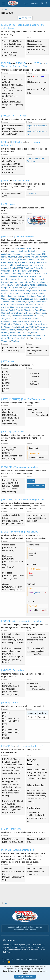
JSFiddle (5, 285)
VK (30, 330)
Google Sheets (17, 279)
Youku (38, 338)
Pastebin (21, 304)
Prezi (4, 307)
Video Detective (8, 330)
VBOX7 (33, 327)
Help (41, 959)
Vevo (45, 327)
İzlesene (43, 282)
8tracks (13, 268)
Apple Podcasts (38, 251)
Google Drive (35, 276)
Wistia (34, 333)
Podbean (39, 304)
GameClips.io (7, 338)
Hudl (26, 279)
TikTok (33, 321)
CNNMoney (12, 262)
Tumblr (44, 324)
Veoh (39, 327)
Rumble (38, 307)
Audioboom (6, 254)
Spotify (22, 313)
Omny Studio (40, 302)
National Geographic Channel (14, 296)
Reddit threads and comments (20, 307)
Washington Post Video (12, 333)
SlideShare (29, 310)
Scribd (12, 310)
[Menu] (4, 3)
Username (32, 193)
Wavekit (27, 333)
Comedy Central (35, 262)
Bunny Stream (41, 257)
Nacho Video (38, 293)
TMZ (39, 321)
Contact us (6, 959)
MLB (12, 293)
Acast (29, 248)
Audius (27, 254)
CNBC (43, 260)
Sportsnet (13, 313)
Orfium (13, 304)
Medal (14, 290)
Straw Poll (6, 316)
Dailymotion (22, 265)
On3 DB (5, 304)
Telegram (5, 318)
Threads (25, 321)
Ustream (25, 327)
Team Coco (28, 316)
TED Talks (39, 316)
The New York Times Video (13, 302)
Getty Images (18, 274)
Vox (42, 330)
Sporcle (5, 313)
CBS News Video (26, 260)
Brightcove (29, 257)
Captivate (6, 260)
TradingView (7, 324)
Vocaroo (36, 330)
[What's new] (47, 3)
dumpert (5, 268)
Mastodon (6, 290)
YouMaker (6, 341)
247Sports (6, 327)
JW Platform (16, 285)
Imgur (11, 282)
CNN (4, 262)
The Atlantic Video (19, 318)
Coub (46, 262)
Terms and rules (18, 959)
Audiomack (17, 254)
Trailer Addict (19, 324)
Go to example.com (36, 158)
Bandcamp (36, 254)
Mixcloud (5, 293)
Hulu (32, 279)
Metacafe (42, 290)
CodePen (22, 262)
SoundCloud (40, 310)
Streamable (17, 316)
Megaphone (31, 290)
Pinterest (30, 304)
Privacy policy (32, 959)
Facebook (28, 268)
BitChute (11, 257)
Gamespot (6, 274)
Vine (25, 330)
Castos (14, 260)
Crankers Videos (9, 265)
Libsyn (28, 288)
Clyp (37, 260)
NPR (45, 299)
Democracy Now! (36, 265)
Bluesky (20, 257)
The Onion (16, 321)
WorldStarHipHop (9, 335)
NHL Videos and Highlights (30, 299)
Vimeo (19, 330)
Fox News (21, 271)
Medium (21, 290)
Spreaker (30, 313)
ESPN (20, 268)
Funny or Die (33, 271)
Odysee (30, 302)
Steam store (41, 313)
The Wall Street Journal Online (32, 335)
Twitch (14, 327)
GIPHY (37, 274)
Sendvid (19, 310)
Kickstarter (20, 288)
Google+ (5, 279)
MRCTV (19, 293)
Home (4, 962)
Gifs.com (29, 274)
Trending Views (33, 324)
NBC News (12, 299)
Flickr (13, 271)
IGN (37, 279)
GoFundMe (23, 276)
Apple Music (24, 251)
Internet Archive (31, 282)
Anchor (15, 251)
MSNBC (27, 293)
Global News (12, 276)
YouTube (15, 341)
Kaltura (25, 285)
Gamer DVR (20, 338)
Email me (31, 161)
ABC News (21, 248)
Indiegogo (19, 282)
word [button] (38, 518)
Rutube (5, 310)
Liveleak (36, 288)
